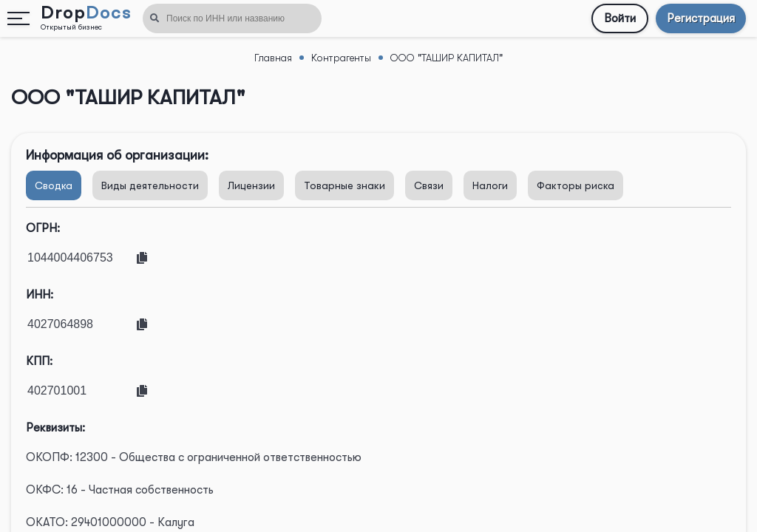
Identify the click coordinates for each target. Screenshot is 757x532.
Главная (273, 58)
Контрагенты (341, 58)
